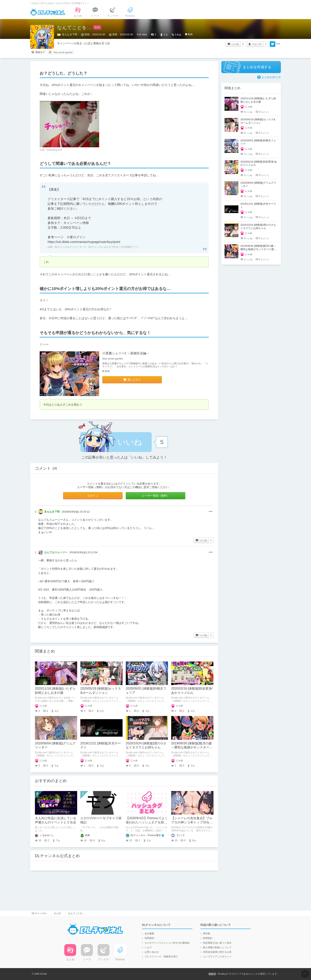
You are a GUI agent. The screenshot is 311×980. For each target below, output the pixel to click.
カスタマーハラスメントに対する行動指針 (167, 943)
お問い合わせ (152, 952)
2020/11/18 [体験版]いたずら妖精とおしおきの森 (258, 100)
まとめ (57, 913)
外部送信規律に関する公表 (217, 952)
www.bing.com (54, 150)
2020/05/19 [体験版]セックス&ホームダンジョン (258, 121)
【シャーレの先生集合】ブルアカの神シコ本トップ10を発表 (192, 822)
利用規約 (149, 938)
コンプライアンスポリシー (217, 957)
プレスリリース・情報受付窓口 (161, 957)
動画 (190, 34)
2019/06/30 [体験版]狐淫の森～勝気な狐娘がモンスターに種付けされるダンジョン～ (192, 747)
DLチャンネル (48, 12)
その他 (211, 512)
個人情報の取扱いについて (217, 947)
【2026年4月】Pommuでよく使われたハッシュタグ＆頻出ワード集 (147, 822)
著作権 (206, 934)
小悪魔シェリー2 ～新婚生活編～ (126, 353)
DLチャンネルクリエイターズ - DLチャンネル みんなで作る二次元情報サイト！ (97, 247)
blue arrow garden (63, 52)
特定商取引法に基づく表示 (217, 943)
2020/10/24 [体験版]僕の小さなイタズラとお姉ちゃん (258, 226)
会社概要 (149, 934)
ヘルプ (148, 947)
